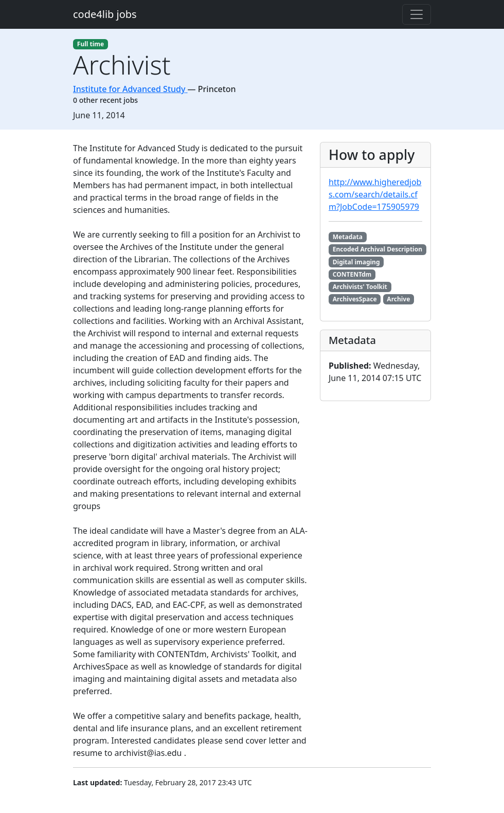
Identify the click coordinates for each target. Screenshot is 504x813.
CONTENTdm (352, 274)
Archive (398, 299)
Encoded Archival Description (377, 249)
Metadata (348, 237)
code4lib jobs (105, 14)
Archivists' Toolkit (360, 287)
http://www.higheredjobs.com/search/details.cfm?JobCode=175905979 (375, 194)
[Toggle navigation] (417, 14)
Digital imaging (356, 262)
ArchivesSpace (355, 299)
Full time (91, 44)
